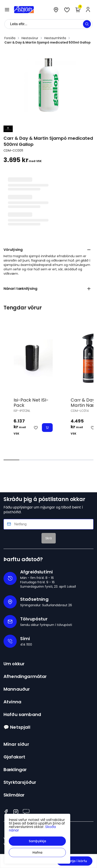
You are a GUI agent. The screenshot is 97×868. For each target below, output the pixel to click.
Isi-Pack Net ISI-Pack (31, 403)
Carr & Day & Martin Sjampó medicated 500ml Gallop (48, 42)
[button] (37, 841)
